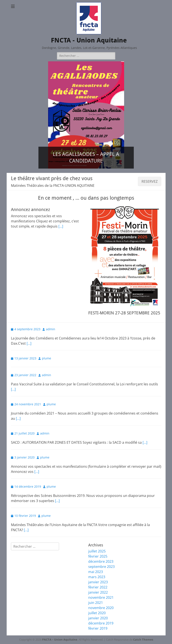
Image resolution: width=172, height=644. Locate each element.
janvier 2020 (98, 618)
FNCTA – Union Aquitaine (60, 639)
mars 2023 (97, 577)
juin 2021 (96, 603)
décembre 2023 (101, 561)
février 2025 (98, 556)
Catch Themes (143, 639)
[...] (61, 226)
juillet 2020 (97, 613)
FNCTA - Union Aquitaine (89, 40)
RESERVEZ (150, 181)
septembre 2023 (101, 567)
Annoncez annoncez (30, 210)
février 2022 (98, 587)
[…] (29, 343)
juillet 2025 (97, 551)
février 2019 (98, 628)
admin (51, 329)
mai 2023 (96, 572)
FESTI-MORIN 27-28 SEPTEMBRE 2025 (124, 313)
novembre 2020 (101, 608)
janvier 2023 (98, 582)
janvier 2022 (98, 592)
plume (46, 358)
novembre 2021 (101, 597)
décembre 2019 (101, 623)
